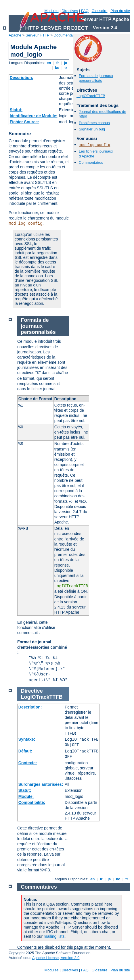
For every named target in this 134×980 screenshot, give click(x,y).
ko (57, 68)
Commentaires (91, 162)
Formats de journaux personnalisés (96, 78)
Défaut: (25, 751)
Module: (26, 796)
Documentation (66, 35)
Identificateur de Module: (34, 116)
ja (66, 63)
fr (58, 63)
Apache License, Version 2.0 (56, 958)
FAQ (85, 11)
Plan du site (120, 11)
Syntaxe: (27, 739)
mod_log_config (26, 224)
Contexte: (28, 763)
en (49, 63)
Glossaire (100, 11)
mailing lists (54, 936)
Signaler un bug (92, 129)
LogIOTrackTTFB (91, 96)
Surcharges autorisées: (41, 784)
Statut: (16, 110)
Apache (15, 35)
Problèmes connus (94, 123)
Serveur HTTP (38, 35)
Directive (32, 691)
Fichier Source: (24, 122)
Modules (51, 11)
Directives (70, 11)
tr (66, 68)
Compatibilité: (32, 802)
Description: (22, 78)
